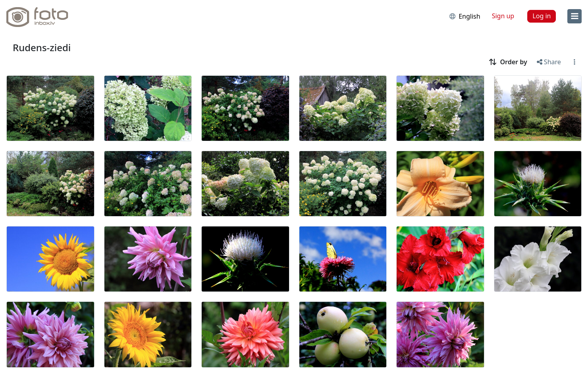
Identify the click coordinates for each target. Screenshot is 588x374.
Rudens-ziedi (42, 47)
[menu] (575, 16)
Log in (542, 16)
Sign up (503, 16)
